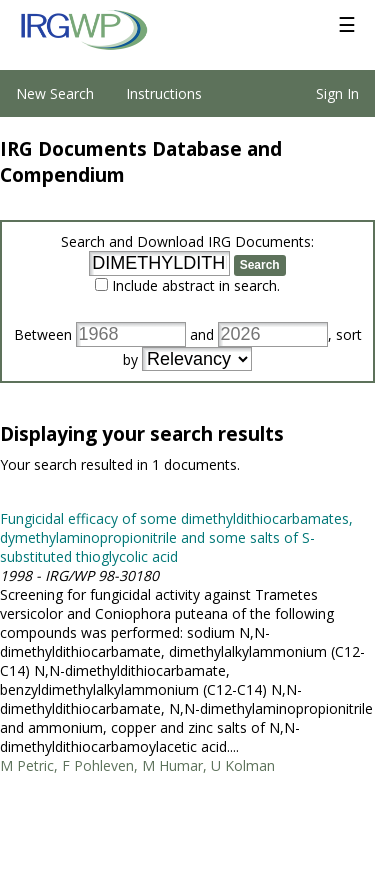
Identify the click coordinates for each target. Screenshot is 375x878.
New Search (55, 93)
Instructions (164, 93)
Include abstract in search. (196, 285)
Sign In (337, 93)
